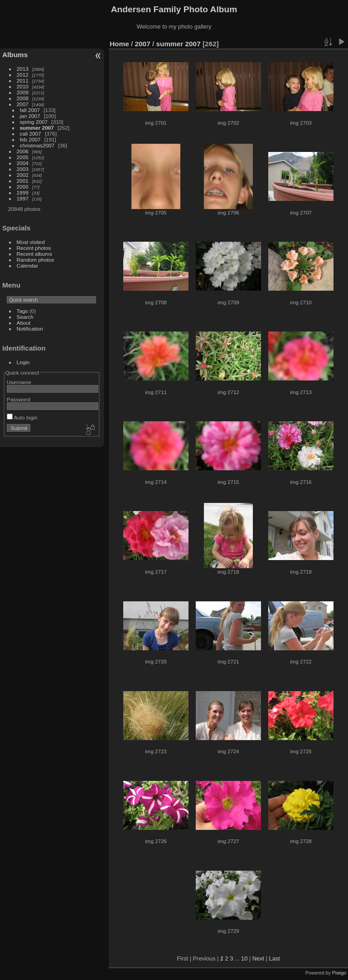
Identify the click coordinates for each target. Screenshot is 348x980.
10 (244, 958)
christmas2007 (37, 145)
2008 (23, 98)
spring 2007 (34, 122)
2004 (23, 163)
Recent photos (34, 248)
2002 (23, 175)
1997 (23, 198)
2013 (23, 69)
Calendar (28, 266)
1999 (23, 193)
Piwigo (339, 973)
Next (258, 958)
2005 (23, 157)
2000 (23, 187)
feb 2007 (30, 139)
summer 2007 (37, 128)
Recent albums (34, 254)
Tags (22, 311)
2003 (23, 169)
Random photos (36, 260)
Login (23, 362)
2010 (23, 86)
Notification (30, 329)
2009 (23, 92)
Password (19, 399)
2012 (23, 75)
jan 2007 (30, 116)
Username (19, 382)
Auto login (22, 417)
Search (25, 317)
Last (275, 958)
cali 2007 (31, 134)
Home (119, 44)
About (24, 323)
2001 (23, 181)
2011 (23, 80)
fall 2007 (30, 110)
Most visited (31, 242)
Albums (15, 55)
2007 (23, 104)
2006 (23, 151)
